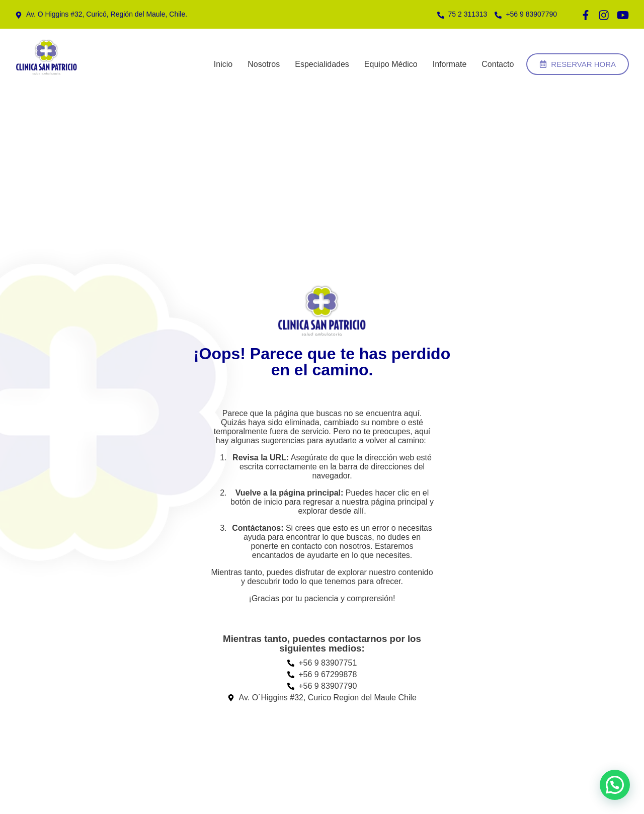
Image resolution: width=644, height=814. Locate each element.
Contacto (498, 64)
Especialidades (322, 64)
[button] (615, 785)
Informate (450, 64)
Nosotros (264, 64)
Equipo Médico (391, 64)
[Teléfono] (101, 14)
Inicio (223, 64)
